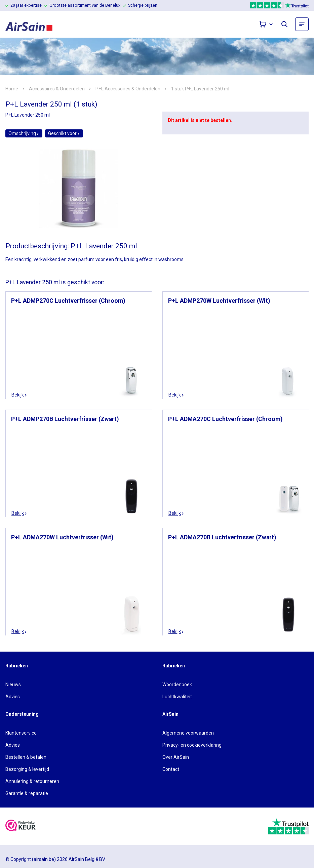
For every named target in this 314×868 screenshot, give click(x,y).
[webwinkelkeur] (21, 826)
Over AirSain (176, 757)
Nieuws (13, 685)
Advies (13, 697)
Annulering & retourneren (32, 781)
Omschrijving (24, 133)
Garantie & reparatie (27, 793)
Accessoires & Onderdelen (57, 89)
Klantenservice (21, 733)
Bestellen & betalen (26, 757)
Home (12, 89)
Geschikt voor (64, 133)
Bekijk (19, 395)
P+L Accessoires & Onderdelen (128, 89)
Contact (171, 769)
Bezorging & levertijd (27, 769)
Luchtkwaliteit (177, 697)
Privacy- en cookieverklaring (192, 745)
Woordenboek (177, 685)
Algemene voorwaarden (188, 733)
